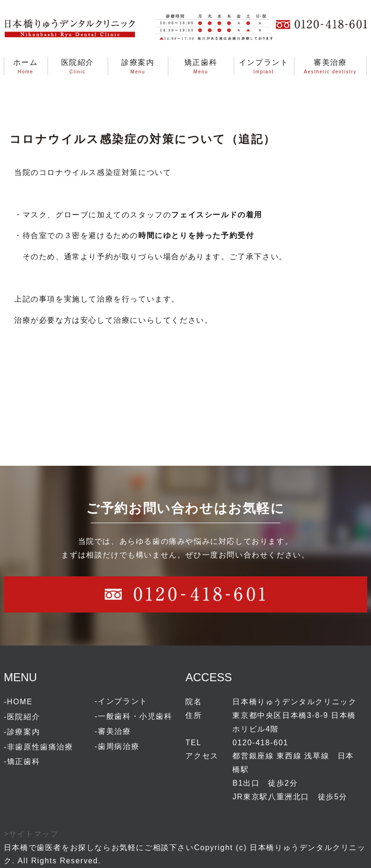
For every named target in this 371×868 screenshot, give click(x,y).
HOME (20, 702)
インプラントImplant (264, 66)
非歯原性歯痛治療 (40, 747)
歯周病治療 (118, 746)
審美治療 (114, 731)
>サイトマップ (31, 834)
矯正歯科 (24, 761)
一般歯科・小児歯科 (135, 716)
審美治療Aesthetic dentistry (330, 66)
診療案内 (24, 732)
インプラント (123, 701)
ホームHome (26, 66)
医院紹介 (24, 717)
